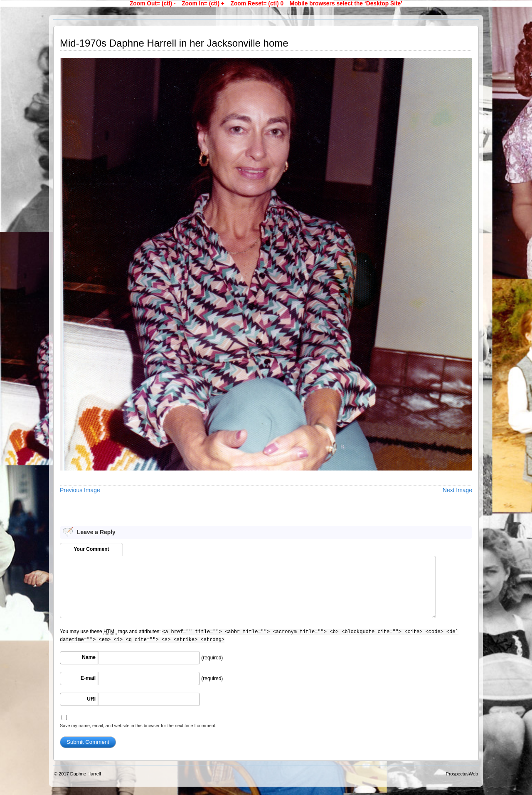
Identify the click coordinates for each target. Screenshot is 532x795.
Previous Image (80, 490)
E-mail (88, 678)
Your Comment (91, 549)
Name (89, 657)
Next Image (457, 490)
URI (91, 699)
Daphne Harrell (86, 774)
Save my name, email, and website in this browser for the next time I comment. (138, 726)
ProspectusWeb (462, 774)
